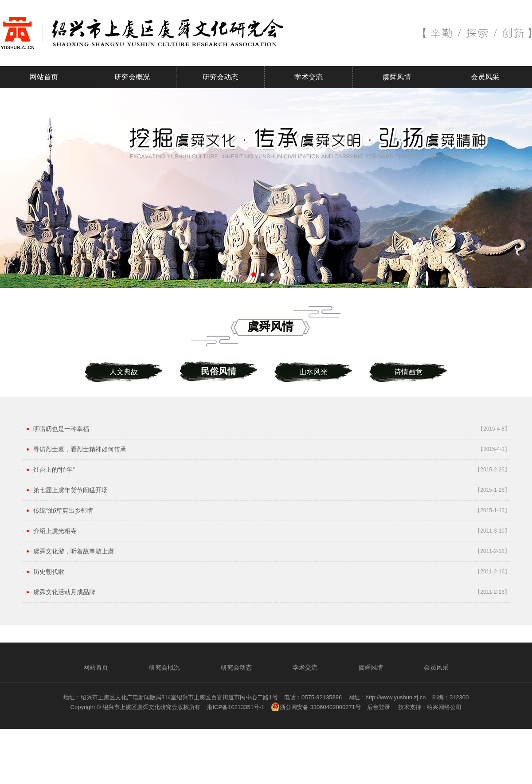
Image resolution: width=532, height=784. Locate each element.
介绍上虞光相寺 (55, 531)
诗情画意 (408, 372)
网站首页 (44, 77)
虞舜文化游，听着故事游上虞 (74, 551)
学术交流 (309, 77)
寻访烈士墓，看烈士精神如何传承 (80, 449)
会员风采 (485, 77)
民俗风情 (219, 371)
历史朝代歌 (49, 572)
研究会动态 (220, 77)
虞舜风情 (397, 77)
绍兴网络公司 (444, 707)
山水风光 (313, 372)
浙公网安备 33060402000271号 (316, 707)
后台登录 (379, 707)
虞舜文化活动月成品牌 (64, 592)
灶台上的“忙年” (54, 470)
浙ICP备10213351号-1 (236, 707)
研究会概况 (132, 77)
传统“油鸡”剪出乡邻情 (63, 510)
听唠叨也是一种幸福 (61, 429)
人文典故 (124, 372)
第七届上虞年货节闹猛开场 (70, 490)
